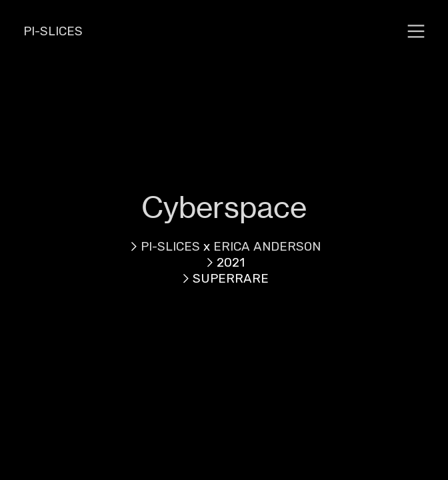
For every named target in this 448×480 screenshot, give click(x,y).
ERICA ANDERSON (267, 247)
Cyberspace (224, 207)
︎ (416, 32)
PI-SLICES (53, 31)
